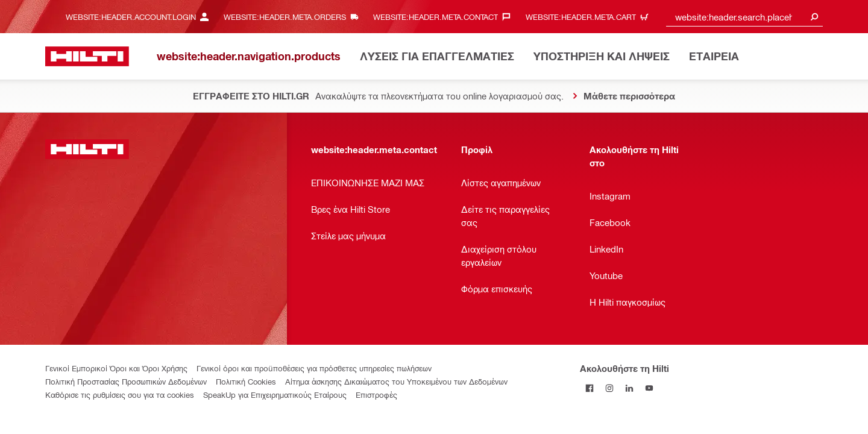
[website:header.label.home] (87, 56)
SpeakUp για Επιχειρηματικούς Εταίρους (275, 395)
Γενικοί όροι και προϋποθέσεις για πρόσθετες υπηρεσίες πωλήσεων (314, 368)
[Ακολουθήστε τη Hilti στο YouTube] (649, 388)
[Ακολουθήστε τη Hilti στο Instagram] (610, 388)
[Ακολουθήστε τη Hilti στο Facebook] (590, 388)
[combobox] (744, 17)
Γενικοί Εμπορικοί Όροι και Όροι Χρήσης (116, 368)
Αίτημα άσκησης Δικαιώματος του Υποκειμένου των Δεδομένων (396, 381)
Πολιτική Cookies (246, 381)
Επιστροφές (376, 395)
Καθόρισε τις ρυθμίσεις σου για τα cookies (120, 395)
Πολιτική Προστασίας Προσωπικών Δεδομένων (126, 381)
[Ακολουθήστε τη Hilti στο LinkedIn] (630, 388)
